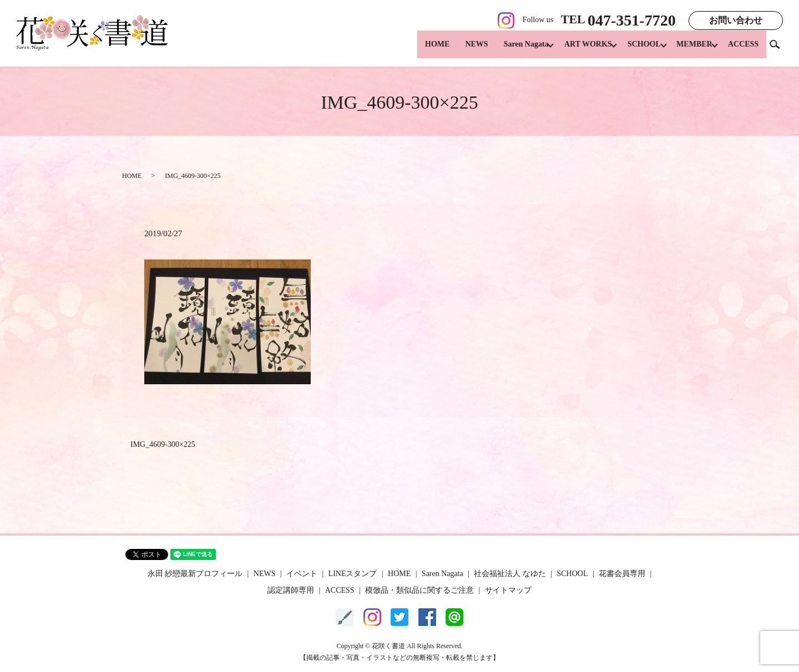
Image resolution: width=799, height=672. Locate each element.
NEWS (461, 50)
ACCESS (743, 50)
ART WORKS (577, 50)
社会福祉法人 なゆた (510, 574)
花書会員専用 (622, 574)
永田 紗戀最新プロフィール (195, 574)
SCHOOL (636, 50)
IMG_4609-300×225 (163, 444)
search (779, 50)
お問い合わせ (736, 20)
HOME (422, 50)
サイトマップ (508, 590)
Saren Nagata (511, 50)
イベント (302, 574)
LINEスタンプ (353, 574)
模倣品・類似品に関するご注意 (419, 590)
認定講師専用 (291, 590)
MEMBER (691, 50)
